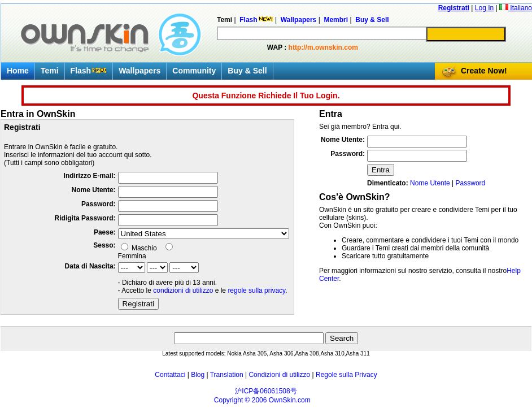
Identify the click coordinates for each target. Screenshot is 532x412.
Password (471, 183)
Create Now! (484, 71)
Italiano (516, 8)
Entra (381, 170)
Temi (50, 71)
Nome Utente (430, 183)
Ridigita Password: (85, 218)
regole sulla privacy (256, 290)
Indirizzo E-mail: (90, 176)
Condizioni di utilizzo (279, 375)
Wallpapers (139, 71)
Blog (198, 375)
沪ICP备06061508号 (266, 391)
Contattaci (170, 375)
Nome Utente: (94, 190)
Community (194, 71)
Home (18, 71)
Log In (484, 8)
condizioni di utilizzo (183, 290)
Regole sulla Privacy (346, 375)
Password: (99, 204)
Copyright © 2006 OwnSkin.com (262, 400)
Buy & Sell (247, 71)
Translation (227, 375)
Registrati (454, 8)
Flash (89, 71)
